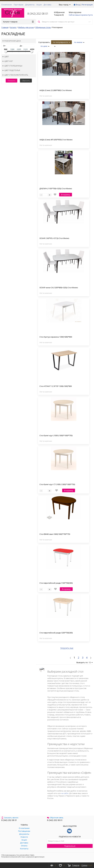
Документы (30, 5)
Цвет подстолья (11, 70)
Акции (39, 5)
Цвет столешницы (12, 66)
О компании (7, 5)
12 (91, 662)
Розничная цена (12, 41)
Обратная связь (55, 818)
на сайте (65, 793)
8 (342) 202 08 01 (38, 14)
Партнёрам (18, 5)
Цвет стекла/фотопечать (15, 75)
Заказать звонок (10, 818)
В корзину (66, 195)
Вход (78, 5)
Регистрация (87, 5)
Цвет (6, 57)
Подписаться (70, 846)
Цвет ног (8, 61)
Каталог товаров (18, 22)
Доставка (47, 5)
